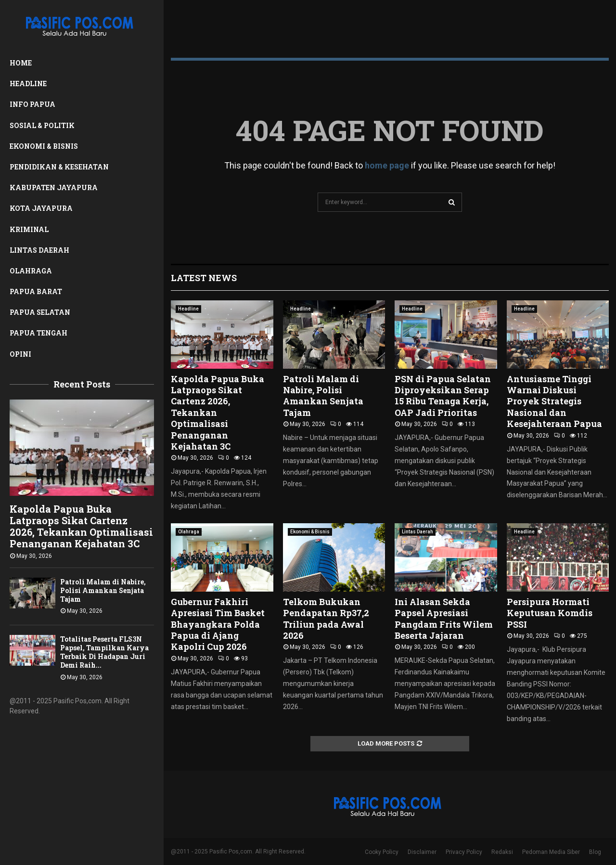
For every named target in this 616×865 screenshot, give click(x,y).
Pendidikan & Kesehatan (59, 167)
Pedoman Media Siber (551, 852)
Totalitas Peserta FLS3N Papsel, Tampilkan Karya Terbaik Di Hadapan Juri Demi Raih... (104, 652)
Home (21, 63)
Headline (28, 84)
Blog (595, 852)
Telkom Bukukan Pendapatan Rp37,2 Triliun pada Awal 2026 (326, 619)
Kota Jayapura (41, 208)
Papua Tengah (38, 333)
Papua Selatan (40, 312)
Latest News (204, 278)
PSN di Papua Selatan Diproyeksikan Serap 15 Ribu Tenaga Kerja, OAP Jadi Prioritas (443, 396)
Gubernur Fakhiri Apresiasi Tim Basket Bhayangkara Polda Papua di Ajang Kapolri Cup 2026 (218, 624)
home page (387, 165)
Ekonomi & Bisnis (44, 146)
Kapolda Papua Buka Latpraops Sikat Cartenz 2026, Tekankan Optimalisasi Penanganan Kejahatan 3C (81, 526)
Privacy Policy (464, 852)
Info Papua (32, 104)
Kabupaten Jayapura (54, 187)
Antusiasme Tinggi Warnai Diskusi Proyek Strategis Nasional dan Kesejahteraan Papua (554, 401)
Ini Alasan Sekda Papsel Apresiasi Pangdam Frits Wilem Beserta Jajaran (444, 619)
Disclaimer (422, 852)
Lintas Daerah (39, 250)
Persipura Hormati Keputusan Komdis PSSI (550, 613)
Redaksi (502, 852)
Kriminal (29, 229)
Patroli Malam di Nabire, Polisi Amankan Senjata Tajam (103, 590)
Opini (20, 354)
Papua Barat (36, 291)
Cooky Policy (382, 852)
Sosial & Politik (42, 125)
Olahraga (31, 271)
